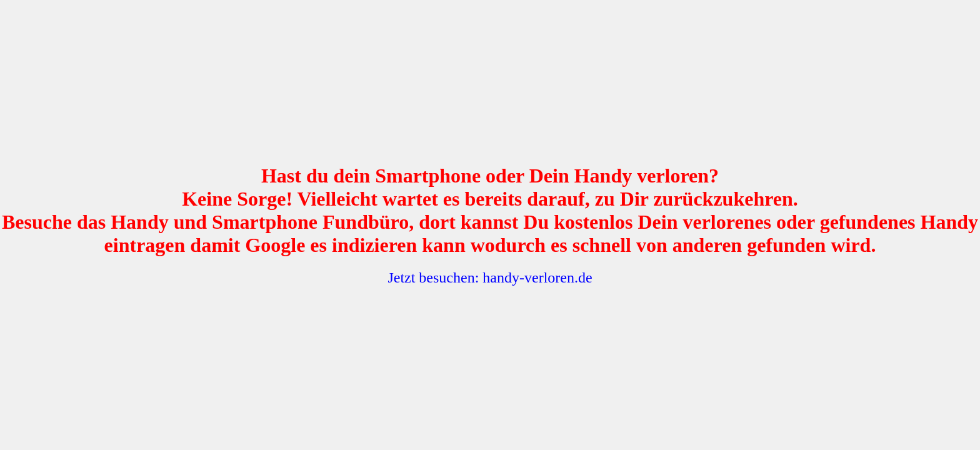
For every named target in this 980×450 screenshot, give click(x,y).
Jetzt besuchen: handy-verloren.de (490, 277)
